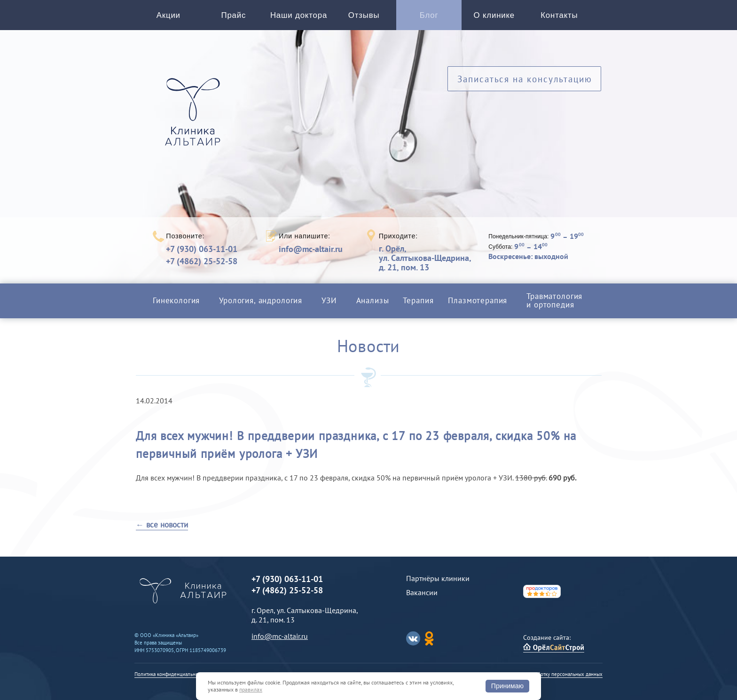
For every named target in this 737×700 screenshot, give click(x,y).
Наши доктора (299, 15)
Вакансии (422, 592)
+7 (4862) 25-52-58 (202, 261)
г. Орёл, (425, 258)
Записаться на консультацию (525, 79)
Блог (429, 15)
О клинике (494, 15)
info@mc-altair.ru (311, 249)
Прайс (234, 15)
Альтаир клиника (195, 117)
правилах (251, 689)
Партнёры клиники (438, 578)
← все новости (162, 525)
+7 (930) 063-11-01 (202, 249)
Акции (169, 15)
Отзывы (364, 15)
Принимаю (507, 686)
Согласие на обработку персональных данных (550, 674)
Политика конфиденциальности (170, 674)
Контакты (559, 15)
